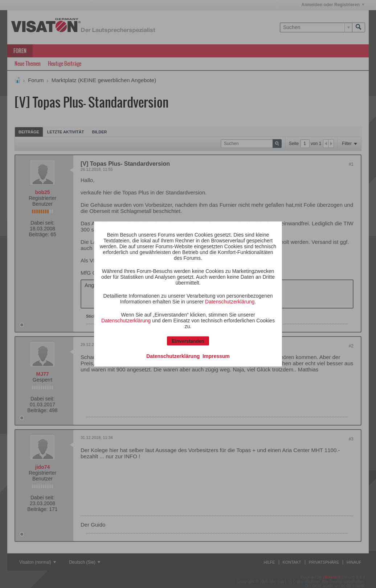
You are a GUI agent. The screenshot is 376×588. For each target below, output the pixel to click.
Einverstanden (188, 341)
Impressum (216, 356)
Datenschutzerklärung (230, 302)
